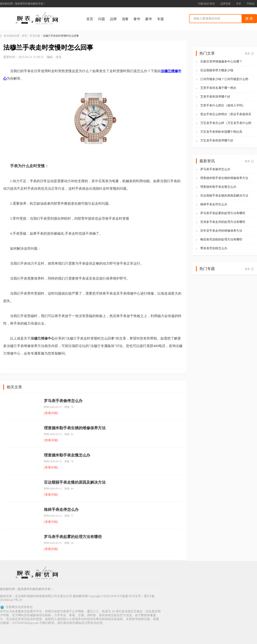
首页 (90, 19)
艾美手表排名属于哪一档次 (218, 88)
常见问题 (35, 36)
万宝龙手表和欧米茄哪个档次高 (221, 132)
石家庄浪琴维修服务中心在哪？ (221, 62)
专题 (160, 19)
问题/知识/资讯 (207, 4)
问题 (102, 19)
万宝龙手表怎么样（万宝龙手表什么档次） (226, 123)
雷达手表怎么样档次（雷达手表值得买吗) (226, 114)
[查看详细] (51, 413)
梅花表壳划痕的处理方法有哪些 (221, 239)
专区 (239, 4)
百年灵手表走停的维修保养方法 (221, 231)
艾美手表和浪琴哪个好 (215, 97)
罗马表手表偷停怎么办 (63, 401)
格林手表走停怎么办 (61, 510)
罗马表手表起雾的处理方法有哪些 (73, 537)
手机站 (251, 4)
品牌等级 (226, 4)
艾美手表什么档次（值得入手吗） (223, 105)
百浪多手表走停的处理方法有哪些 (223, 222)
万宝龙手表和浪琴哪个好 (217, 141)
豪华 (149, 19)
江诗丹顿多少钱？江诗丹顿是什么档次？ (224, 79)
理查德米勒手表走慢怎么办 (67, 455)
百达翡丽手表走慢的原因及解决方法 (75, 482)
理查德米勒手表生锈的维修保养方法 (75, 428)
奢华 (137, 19)
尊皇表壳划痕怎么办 (214, 248)
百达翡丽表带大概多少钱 (217, 70)
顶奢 (125, 19)
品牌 (113, 19)
